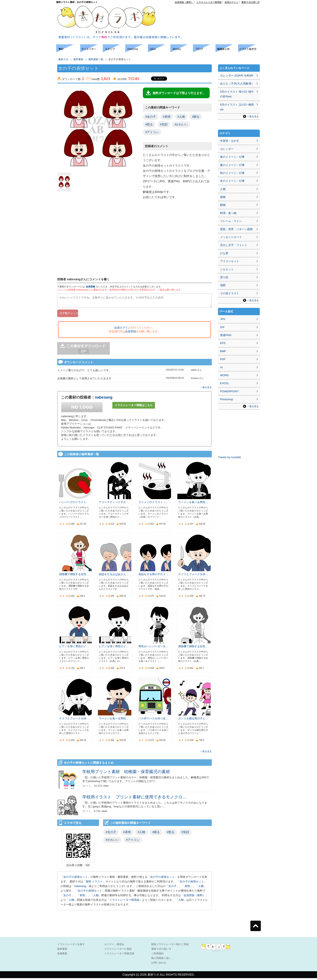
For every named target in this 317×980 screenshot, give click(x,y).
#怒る (149, 124)
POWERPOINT (229, 391)
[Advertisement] (212, 13)
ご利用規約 (157, 955)
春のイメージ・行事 (232, 157)
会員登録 (90, 287)
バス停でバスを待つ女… (153, 720)
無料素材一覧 (96, 59)
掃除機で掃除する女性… (74, 576)
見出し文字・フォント (234, 245)
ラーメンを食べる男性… (193, 504)
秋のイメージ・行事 (232, 173)
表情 (187, 888)
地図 (223, 285)
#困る (196, 117)
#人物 (181, 117)
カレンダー (227, 149)
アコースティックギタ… (114, 504)
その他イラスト (230, 293)
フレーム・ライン (231, 221)
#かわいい (181, 124)
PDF (223, 359)
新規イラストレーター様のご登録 (170, 946)
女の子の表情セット (75, 879)
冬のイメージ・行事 (232, 181)
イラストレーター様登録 (209, 2)
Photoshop (227, 399)
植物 (223, 197)
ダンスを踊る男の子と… (193, 720)
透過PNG (226, 335)
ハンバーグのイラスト (73, 504)
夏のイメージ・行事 (232, 165)
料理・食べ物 (228, 213)
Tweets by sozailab (230, 457)
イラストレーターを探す (71, 946)
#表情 (167, 117)
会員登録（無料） (184, 2)
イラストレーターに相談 (118, 951)
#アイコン (152, 132)
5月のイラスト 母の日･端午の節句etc (237, 94)
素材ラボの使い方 (251, 2)
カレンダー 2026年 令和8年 (237, 76)
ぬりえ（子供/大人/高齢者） (237, 83)
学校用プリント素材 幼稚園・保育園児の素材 (126, 774)
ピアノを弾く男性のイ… (74, 648)
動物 (223, 205)
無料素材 (78, 59)
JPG (223, 319)
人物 (201, 888)
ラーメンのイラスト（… (153, 504)
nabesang (104, 399)
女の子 (172, 888)
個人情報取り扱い (161, 960)
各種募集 (62, 955)
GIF (222, 327)
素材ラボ (63, 59)
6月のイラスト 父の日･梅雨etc (237, 107)
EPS (223, 343)
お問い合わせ (159, 965)
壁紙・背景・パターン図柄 (236, 229)
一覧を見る (206, 389)
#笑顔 (164, 124)
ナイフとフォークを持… (193, 576)
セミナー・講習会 (114, 946)
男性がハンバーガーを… (153, 648)
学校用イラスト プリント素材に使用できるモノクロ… (134, 799)
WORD (224, 375)
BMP (223, 351)
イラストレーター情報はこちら (134, 407)
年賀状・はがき (230, 141)
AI (221, 367)
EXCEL (225, 383)
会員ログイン (231, 2)
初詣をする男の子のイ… (153, 576)
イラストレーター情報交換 (119, 955)
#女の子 (151, 117)
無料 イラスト (94, 883)
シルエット (227, 269)
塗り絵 (224, 277)
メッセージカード (231, 237)
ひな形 (224, 253)
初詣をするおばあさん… (114, 576)
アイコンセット (230, 261)
